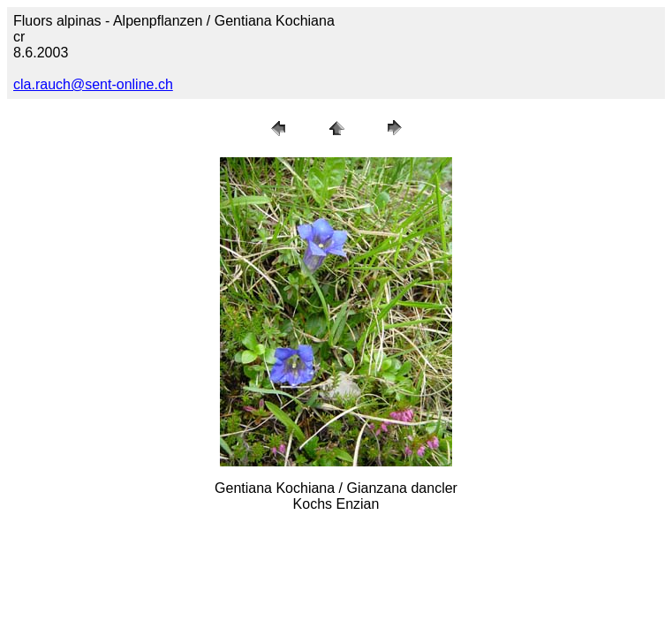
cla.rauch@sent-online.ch (93, 84)
